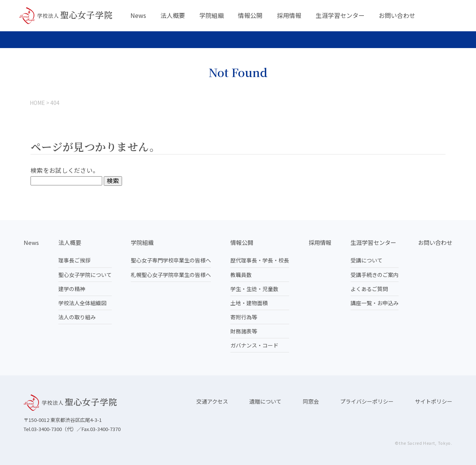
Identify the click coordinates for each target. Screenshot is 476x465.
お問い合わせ (397, 15)
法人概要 (173, 15)
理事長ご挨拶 (74, 260)
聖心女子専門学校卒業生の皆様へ (171, 260)
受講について (367, 260)
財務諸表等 (244, 331)
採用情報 (289, 15)
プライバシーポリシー (367, 401)
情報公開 (250, 15)
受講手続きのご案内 (375, 275)
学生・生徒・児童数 (254, 289)
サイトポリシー (434, 401)
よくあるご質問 (369, 289)
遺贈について (265, 401)
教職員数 (241, 275)
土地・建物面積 (249, 303)
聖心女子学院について (85, 275)
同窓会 (311, 401)
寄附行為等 (244, 317)
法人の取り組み (77, 317)
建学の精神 (72, 289)
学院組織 (212, 15)
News (138, 15)
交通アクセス (212, 401)
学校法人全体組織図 (82, 303)
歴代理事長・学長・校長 (260, 260)
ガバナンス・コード (254, 345)
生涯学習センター (340, 15)
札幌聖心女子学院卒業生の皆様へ (171, 275)
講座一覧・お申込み (375, 303)
